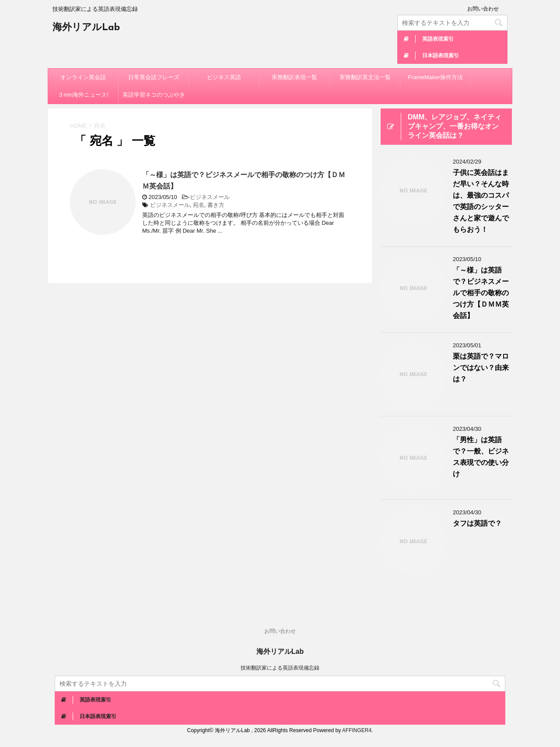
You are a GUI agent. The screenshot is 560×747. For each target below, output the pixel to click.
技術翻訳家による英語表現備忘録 (280, 668)
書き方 (216, 205)
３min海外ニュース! (83, 95)
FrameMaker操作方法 (435, 77)
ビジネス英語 (224, 77)
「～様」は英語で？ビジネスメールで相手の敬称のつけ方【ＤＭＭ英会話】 (481, 293)
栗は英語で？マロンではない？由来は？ (481, 368)
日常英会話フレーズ (154, 77)
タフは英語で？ (477, 523)
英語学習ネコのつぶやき (154, 95)
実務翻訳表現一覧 (294, 77)
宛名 (199, 205)
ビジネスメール (210, 197)
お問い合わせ (483, 9)
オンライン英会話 (83, 77)
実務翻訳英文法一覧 (365, 77)
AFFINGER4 (357, 730)
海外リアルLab (86, 28)
